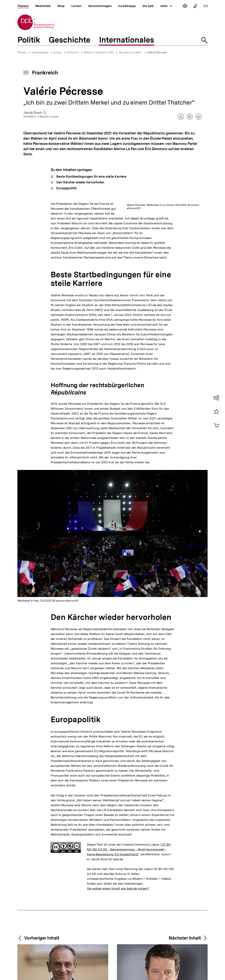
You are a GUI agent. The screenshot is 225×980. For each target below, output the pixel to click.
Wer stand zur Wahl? (130, 52)
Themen (22, 52)
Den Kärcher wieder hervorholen (80, 182)
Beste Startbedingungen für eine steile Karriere (91, 176)
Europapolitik (66, 188)
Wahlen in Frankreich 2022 (99, 52)
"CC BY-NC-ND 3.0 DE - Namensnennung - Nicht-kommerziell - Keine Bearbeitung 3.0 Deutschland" (129, 879)
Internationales (40, 52)
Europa (58, 52)
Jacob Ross (35, 113)
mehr (166, 6)
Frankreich (73, 52)
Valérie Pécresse (157, 52)
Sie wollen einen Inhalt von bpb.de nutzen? (118, 918)
